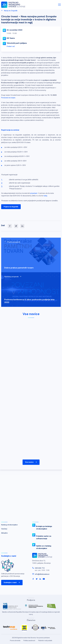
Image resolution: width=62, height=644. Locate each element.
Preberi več (11, 46)
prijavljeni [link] (34, 193)
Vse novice (31, 462)
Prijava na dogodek (11, 207)
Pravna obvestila (15, 641)
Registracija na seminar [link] (10, 130)
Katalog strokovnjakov (9, 525)
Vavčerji (4, 529)
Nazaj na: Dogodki (9, 11)
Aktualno (4, 533)
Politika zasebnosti (29, 641)
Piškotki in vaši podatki (45, 641)
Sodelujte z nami (12, 583)
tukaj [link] (45, 196)
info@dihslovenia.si (42, 574)
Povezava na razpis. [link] (8, 98)
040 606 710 (40, 568)
